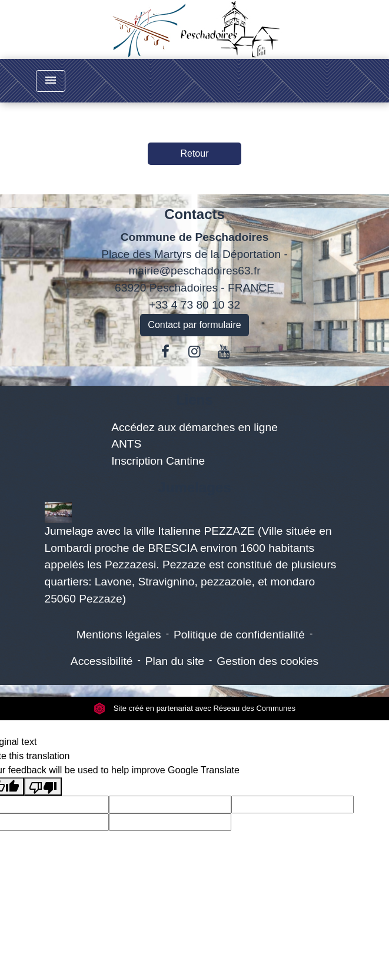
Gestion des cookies (267, 661)
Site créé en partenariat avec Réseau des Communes (194, 708)
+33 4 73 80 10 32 (194, 305)
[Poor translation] (43, 787)
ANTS (126, 444)
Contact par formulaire (194, 325)
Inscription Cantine (158, 461)
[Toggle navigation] (51, 81)
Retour (194, 153)
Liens (194, 400)
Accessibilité (102, 661)
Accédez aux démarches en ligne (194, 427)
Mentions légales (119, 635)
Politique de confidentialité (239, 635)
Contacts (194, 214)
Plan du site (175, 661)
